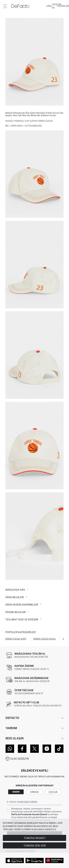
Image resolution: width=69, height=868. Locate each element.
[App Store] (15, 860)
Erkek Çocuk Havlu (45, 639)
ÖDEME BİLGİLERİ (17, 612)
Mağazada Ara (17, 590)
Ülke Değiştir (20, 759)
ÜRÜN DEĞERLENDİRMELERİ (24, 605)
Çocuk (53, 792)
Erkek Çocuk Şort (16, 639)
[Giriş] (49, 6)
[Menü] (5, 6)
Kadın (16, 792)
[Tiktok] (59, 749)
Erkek (34, 792)
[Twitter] (34, 749)
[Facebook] (22, 749)
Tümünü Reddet (35, 838)
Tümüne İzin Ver (35, 846)
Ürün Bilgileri (16, 597)
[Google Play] (35, 860)
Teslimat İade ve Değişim (24, 619)
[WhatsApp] (10, 749)
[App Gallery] (54, 860)
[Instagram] (47, 749)
